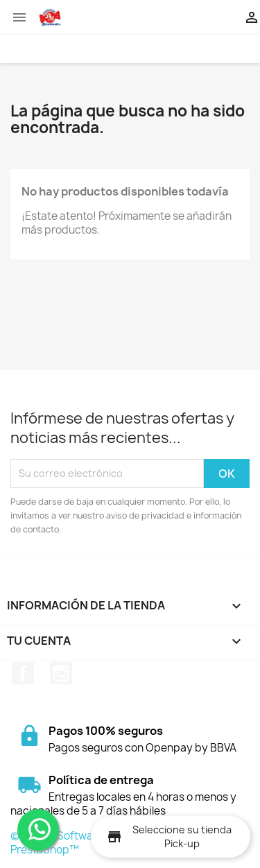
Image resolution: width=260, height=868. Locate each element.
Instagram (61, 673)
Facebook (23, 673)
